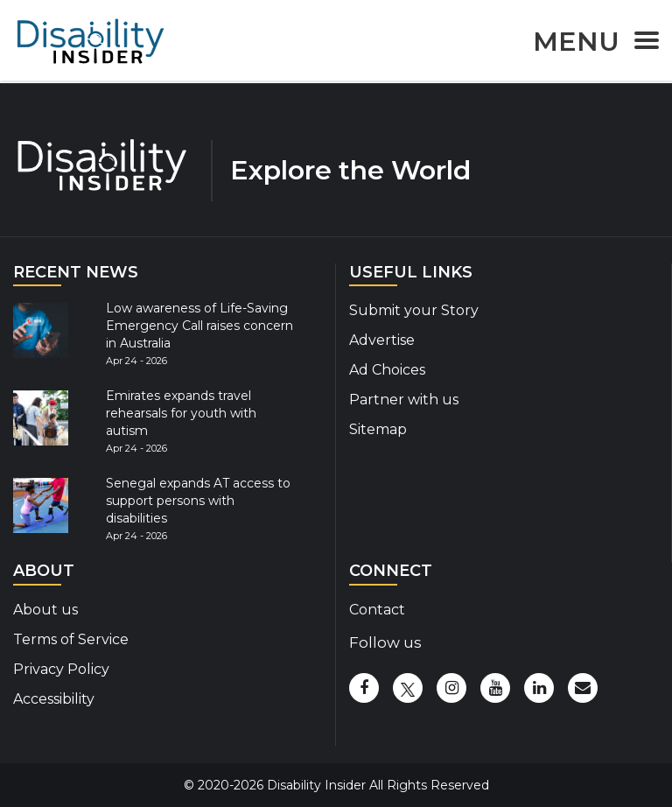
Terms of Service (71, 639)
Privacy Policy (61, 669)
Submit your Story (414, 310)
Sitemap (378, 429)
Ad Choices (387, 370)
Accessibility (54, 699)
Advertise (382, 340)
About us (45, 610)
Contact (377, 610)
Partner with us (404, 400)
